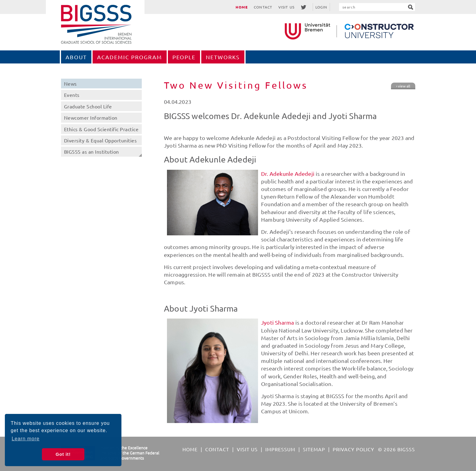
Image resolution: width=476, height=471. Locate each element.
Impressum (280, 449)
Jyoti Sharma (277, 322)
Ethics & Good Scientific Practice (101, 129)
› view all (403, 86)
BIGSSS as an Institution (92, 152)
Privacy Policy (354, 449)
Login (321, 7)
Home (242, 7)
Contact (263, 7)
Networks (223, 57)
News (70, 84)
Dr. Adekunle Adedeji (288, 174)
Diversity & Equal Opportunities (100, 140)
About (76, 57)
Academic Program (130, 57)
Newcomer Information (91, 118)
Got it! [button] (63, 454)
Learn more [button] (25, 439)
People (184, 57)
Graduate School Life (88, 106)
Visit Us (286, 7)
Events (72, 95)
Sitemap (314, 449)
